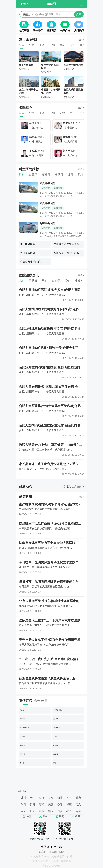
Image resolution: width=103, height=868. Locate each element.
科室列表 (56, 745)
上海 (42, 45)
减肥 (69, 804)
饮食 (42, 798)
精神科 (46, 175)
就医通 (25, 791)
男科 (22, 175)
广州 (52, 45)
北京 (32, 45)
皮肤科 (59, 175)
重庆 (62, 45)
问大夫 (22, 710)
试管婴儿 (56, 736)
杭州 (72, 45)
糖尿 (51, 811)
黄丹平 (66, 151)
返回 (26, 4)
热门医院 (24, 30)
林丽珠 (33, 137)
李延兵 (66, 137)
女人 (23, 811)
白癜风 (33, 175)
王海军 (33, 151)
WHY (69, 811)
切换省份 (77, 486)
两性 (60, 798)
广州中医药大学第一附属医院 (78, 128)
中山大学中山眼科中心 (41, 128)
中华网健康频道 (58, 710)
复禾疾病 (56, 719)
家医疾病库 (57, 728)
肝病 (33, 811)
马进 (32, 123)
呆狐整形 (56, 754)
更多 (80, 39)
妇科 (23, 804)
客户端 (58, 847)
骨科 (68, 281)
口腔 (60, 811)
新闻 (42, 804)
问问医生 (22, 736)
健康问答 (65, 30)
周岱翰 (66, 123)
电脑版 (45, 847)
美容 (51, 804)
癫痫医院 (22, 719)
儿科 (71, 175)
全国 (22, 45)
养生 (33, 798)
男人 (78, 804)
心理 (60, 804)
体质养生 (22, 754)
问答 (69, 798)
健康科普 (52, 30)
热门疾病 (79, 30)
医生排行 (38, 30)
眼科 (42, 811)
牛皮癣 (79, 281)
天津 (62, 113)
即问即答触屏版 (24, 728)
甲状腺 (33, 281)
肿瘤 (78, 798)
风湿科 (82, 175)
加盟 (55, 763)
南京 (82, 45)
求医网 (22, 763)
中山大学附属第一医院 (75, 142)
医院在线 (22, 745)
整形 (51, 798)
